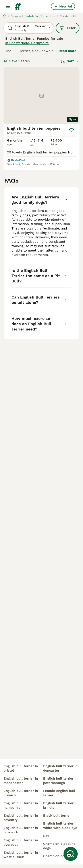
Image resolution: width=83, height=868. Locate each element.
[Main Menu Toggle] (8, 6)
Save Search (17, 61)
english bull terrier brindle (58, 805)
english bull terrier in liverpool (21, 842)
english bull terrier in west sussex (21, 855)
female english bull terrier (59, 793)
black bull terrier (57, 816)
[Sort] (70, 61)
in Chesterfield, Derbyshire (27, 43)
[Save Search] (71, 854)
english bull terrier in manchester (21, 781)
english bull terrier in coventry (21, 818)
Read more (68, 51)
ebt (46, 836)
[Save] (71, 130)
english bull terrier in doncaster (60, 768)
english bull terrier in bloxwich (21, 830)
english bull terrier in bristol (21, 768)
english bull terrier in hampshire (21, 805)
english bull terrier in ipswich (21, 793)
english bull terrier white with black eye (60, 826)
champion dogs (56, 856)
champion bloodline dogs (59, 846)
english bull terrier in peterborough (60, 781)
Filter (68, 28)
